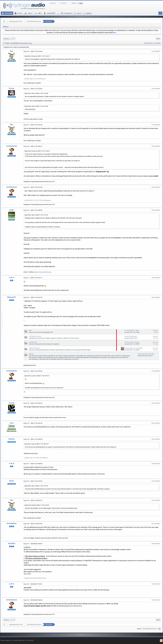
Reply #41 (26, 544)
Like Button (49, 21)
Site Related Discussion (34, 21)
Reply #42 (26, 584)
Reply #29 (26, 187)
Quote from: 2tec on (36, 93)
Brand (12, 481)
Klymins (12, 439)
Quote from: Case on (36, 444)
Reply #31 (26, 278)
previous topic (149, 43)
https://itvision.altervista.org (43, 272)
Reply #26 (26, 89)
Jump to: (139, 629)
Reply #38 (26, 481)
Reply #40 (26, 524)
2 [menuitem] (14, 39)
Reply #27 (26, 125)
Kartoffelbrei (12, 523)
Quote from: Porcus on (37, 56)
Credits (16, 640)
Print (158, 38)
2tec (12, 51)
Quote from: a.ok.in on (37, 376)
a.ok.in (12, 277)
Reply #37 (26, 464)
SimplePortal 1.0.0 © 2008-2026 (26, 640)
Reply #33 (26, 371)
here (115, 33)
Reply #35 (26, 423)
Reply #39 (26, 500)
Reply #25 (26, 51)
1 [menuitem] (11, 39)
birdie (12, 210)
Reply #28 (26, 146)
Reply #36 (26, 439)
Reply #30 (26, 210)
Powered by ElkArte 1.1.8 (7, 640)
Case (12, 423)
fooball (12, 403)
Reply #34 (26, 403)
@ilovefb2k (27, 574)
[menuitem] (6, 39)
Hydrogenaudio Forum (16, 21)
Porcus (12, 88)
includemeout (12, 146)
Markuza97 (12, 297)
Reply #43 (26, 600)
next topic (157, 43)
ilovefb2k (12, 543)
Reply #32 (26, 297)
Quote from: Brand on (37, 505)
